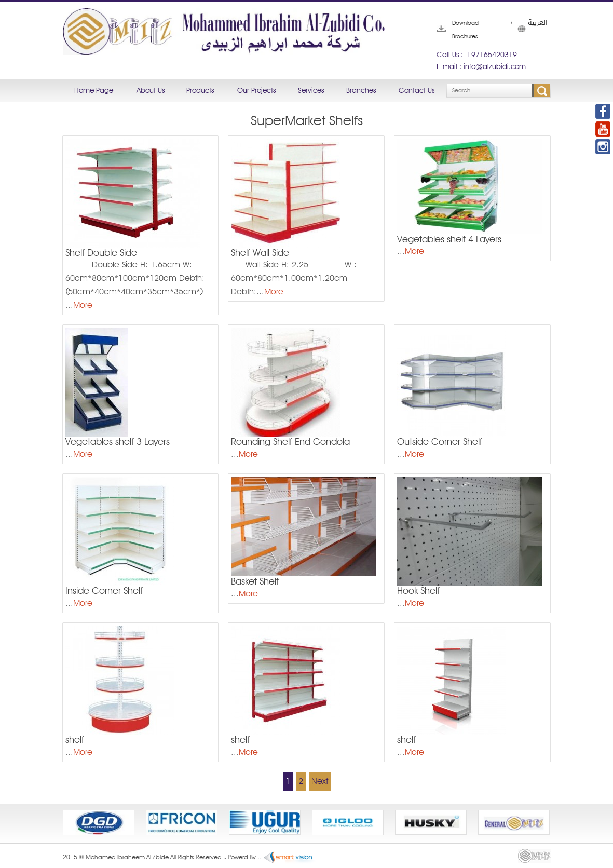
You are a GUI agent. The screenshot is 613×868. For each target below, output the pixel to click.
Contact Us (417, 90)
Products (200, 90)
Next (320, 781)
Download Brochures (452, 30)
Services (311, 90)
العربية (523, 29)
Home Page (94, 90)
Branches (361, 90)
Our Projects (256, 90)
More (83, 305)
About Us (151, 90)
